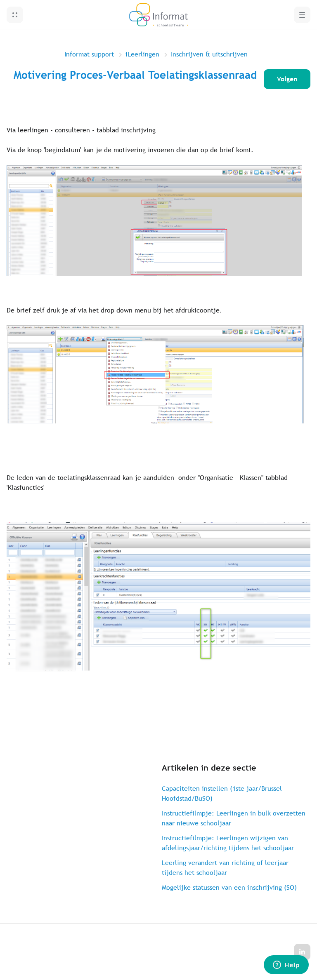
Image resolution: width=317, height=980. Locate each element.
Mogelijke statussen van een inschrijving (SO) (229, 887)
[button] (15, 15)
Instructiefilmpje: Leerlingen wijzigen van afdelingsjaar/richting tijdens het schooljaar (228, 843)
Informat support (89, 54)
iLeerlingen (142, 54)
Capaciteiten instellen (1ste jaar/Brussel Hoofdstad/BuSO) (222, 793)
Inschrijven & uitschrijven (209, 54)
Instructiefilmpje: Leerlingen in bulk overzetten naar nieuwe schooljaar (234, 818)
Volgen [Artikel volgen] (287, 79)
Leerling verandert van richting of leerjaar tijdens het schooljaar (225, 868)
